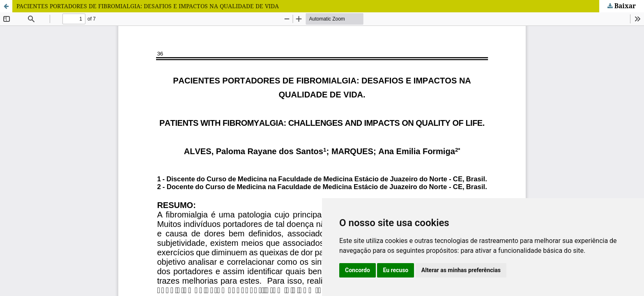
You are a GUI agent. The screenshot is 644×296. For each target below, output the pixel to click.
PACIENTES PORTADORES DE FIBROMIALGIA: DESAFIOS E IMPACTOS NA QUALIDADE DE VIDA (148, 6)
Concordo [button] (358, 270)
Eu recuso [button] (396, 270)
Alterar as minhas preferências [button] (461, 270)
